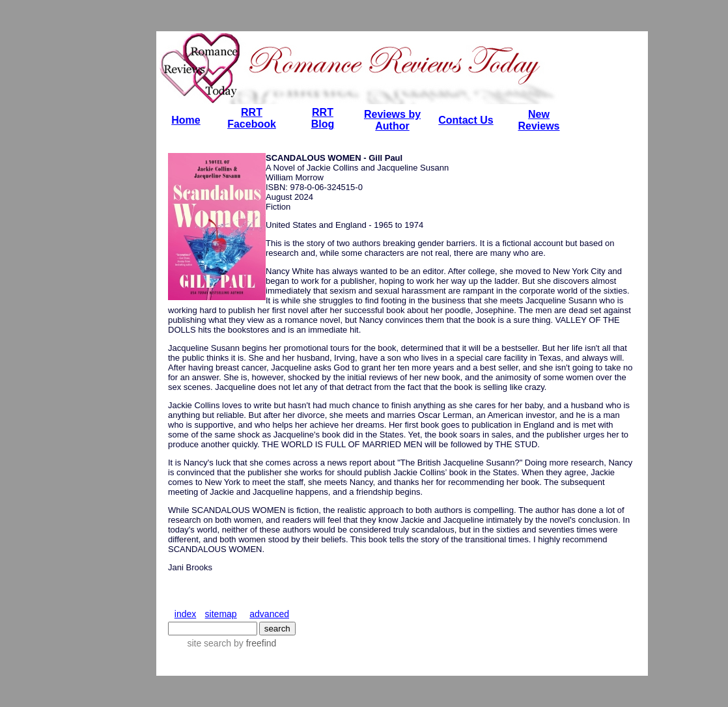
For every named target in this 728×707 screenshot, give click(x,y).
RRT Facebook (252, 118)
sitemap (221, 614)
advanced (269, 614)
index (185, 614)
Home (186, 120)
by (254, 643)
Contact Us (466, 120)
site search (209, 643)
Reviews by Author (392, 120)
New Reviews (539, 120)
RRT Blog (323, 118)
